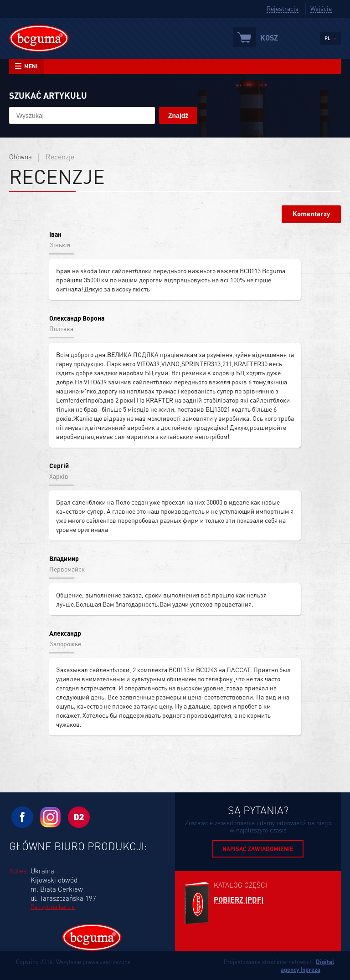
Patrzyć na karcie (53, 906)
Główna (21, 157)
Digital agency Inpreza (307, 965)
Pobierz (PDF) (239, 900)
